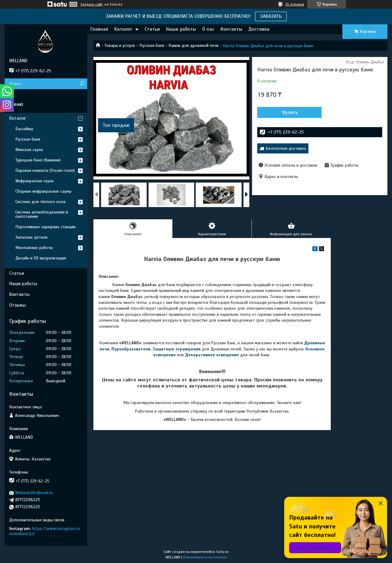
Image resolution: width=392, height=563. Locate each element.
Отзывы (17, 305)
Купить (290, 112)
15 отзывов (295, 4)
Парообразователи (131, 349)
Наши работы (181, 29)
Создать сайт (92, 4)
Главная (99, 29)
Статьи (152, 29)
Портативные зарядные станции (45, 227)
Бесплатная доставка (286, 148)
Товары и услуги (120, 45)
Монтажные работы (34, 248)
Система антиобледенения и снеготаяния (42, 214)
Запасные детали (31, 237)
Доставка (259, 29)
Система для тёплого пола (40, 202)
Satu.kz (222, 552)
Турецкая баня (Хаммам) (38, 160)
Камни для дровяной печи (193, 45)
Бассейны (24, 129)
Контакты (231, 29)
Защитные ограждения (177, 349)
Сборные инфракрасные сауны (43, 191)
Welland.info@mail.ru (34, 493)
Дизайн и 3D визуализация (41, 258)
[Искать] (82, 84)
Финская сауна (29, 150)
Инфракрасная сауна (34, 181)
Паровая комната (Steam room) (45, 170)
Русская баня (152, 45)
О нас (208, 29)
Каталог (123, 29)
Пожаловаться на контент (205, 557)
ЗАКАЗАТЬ (271, 16)
